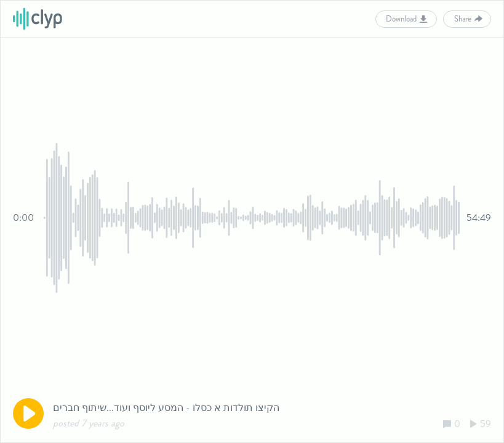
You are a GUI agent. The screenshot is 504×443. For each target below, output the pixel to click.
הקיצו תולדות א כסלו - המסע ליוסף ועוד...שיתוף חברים (166, 408)
